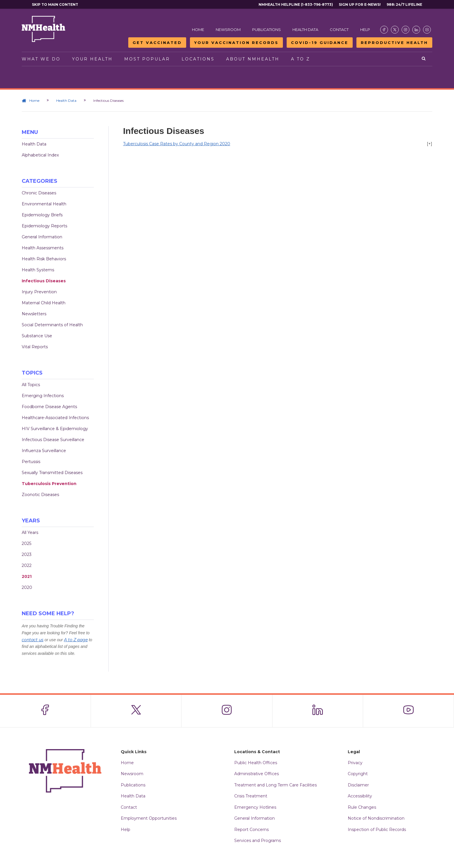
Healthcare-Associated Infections (55, 418)
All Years (30, 532)
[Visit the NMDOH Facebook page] (384, 30)
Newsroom (228, 30)
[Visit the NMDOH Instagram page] (406, 30)
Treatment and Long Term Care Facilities (275, 785)
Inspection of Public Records (377, 830)
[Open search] (424, 59)
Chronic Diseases (39, 193)
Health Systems (38, 270)
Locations (198, 59)
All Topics (31, 385)
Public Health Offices (256, 763)
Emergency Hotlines (255, 807)
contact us (33, 640)
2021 (27, 576)
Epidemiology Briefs (42, 215)
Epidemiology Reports (44, 226)
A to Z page (76, 640)
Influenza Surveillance (44, 451)
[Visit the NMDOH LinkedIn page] (416, 30)
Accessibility (360, 796)
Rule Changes (362, 807)
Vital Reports (35, 347)
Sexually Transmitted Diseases (52, 473)
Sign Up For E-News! (360, 4)
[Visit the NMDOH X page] (395, 30)
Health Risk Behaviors (44, 259)
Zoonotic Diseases (40, 495)
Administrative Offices (257, 774)
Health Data (305, 30)
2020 (27, 587)
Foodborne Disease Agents (49, 407)
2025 (26, 543)
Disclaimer (358, 785)
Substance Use (37, 336)
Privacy (355, 763)
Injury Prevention (39, 292)
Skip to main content (55, 4)
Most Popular (147, 59)
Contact (339, 30)
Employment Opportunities (149, 818)
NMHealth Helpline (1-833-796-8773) (296, 4)
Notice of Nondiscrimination (376, 818)
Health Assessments (43, 248)
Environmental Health (44, 204)
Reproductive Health (394, 43)
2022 (27, 565)
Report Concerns (251, 830)
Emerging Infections (43, 396)
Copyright (358, 774)
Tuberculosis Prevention (49, 484)
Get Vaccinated (157, 43)
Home (198, 30)
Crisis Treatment (251, 796)
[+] (430, 144)
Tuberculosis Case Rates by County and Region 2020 (177, 144)
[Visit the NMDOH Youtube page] (427, 30)
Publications (267, 30)
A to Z (301, 59)
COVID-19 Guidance (320, 43)
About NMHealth (253, 59)
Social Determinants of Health (52, 325)
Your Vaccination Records (236, 43)
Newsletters (34, 314)
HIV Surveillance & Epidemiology (55, 429)
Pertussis (31, 462)
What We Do (41, 59)
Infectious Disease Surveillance (53, 440)
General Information (42, 237)
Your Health (92, 59)
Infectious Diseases (44, 281)
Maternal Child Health (44, 303)
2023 (27, 554)
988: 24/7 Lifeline (404, 4)
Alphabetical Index (40, 155)
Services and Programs (258, 841)
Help (365, 30)
